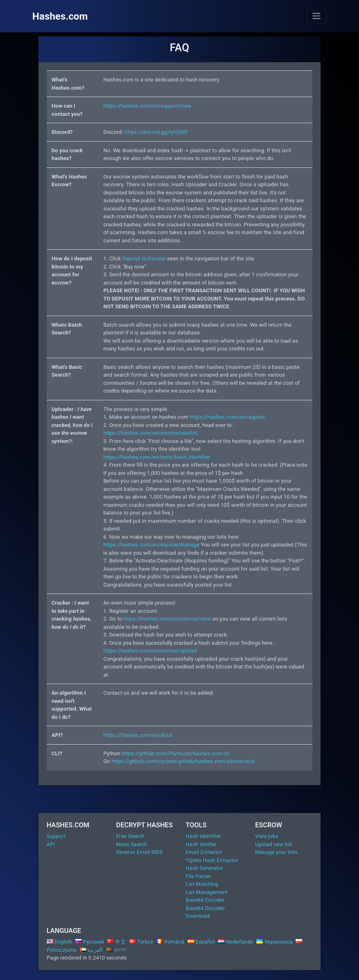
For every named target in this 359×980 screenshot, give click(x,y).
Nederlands (236, 942)
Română (170, 942)
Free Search (130, 836)
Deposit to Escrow (144, 259)
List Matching (202, 884)
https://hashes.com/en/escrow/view (167, 619)
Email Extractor (204, 852)
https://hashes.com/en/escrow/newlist (150, 433)
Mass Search (132, 844)
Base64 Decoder (205, 908)
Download (198, 916)
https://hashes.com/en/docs (138, 735)
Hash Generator (204, 868)
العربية (91, 950)
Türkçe (141, 942)
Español (201, 942)
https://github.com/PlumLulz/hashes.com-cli (175, 753)
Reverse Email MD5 (139, 852)
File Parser (198, 876)
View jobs (267, 836)
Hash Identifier (203, 836)
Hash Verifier (201, 844)
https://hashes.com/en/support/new (147, 106)
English (59, 942)
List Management (206, 892)
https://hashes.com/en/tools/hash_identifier (157, 457)
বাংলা (116, 950)
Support (56, 836)
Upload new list (274, 844)
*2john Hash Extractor (212, 860)
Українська (274, 942)
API (51, 844)
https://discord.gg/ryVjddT (156, 132)
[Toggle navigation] (316, 16)
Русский (90, 942)
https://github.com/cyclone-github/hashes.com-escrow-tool (183, 761)
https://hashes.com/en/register (227, 417)
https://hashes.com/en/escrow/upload (150, 651)
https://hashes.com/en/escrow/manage (151, 545)
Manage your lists (276, 852)
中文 (117, 942)
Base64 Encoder (205, 900)
